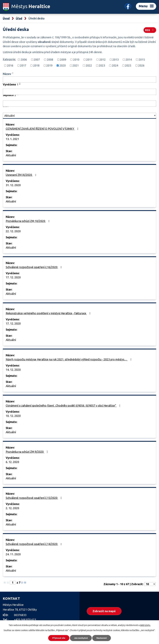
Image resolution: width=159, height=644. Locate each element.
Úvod (6, 18)
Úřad (19, 18)
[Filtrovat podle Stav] (79, 116)
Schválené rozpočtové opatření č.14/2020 (34, 544)
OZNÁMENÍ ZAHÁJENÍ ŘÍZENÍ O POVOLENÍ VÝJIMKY (43, 129)
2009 (63, 60)
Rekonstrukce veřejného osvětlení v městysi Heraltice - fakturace (49, 313)
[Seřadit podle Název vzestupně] (13, 72)
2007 (37, 60)
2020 (63, 65)
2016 (10, 65)
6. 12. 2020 (12, 462)
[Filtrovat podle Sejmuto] (79, 104)
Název (7, 74)
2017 (23, 65)
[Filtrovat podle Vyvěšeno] (79, 92)
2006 (24, 60)
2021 (76, 65)
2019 (49, 65)
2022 (89, 65)
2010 (76, 60)
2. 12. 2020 (12, 508)
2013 (116, 60)
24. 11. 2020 (13, 554)
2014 (129, 60)
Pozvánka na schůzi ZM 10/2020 (28, 221)
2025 (128, 65)
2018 (36, 65)
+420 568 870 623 (25, 620)
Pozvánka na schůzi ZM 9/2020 (27, 452)
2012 (102, 60)
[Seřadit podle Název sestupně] (13, 74)
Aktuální (11, 155)
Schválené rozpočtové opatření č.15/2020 (34, 498)
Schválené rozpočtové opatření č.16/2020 (34, 267)
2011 (89, 60)
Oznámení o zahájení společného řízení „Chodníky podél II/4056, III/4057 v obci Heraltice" (64, 406)
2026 (141, 65)
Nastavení (103, 638)
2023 (102, 65)
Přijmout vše (58, 638)
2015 (142, 60)
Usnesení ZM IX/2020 (22, 175)
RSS (150, 30)
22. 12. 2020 (13, 231)
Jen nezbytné (81, 638)
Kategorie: (9, 59)
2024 (115, 65)
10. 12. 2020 (13, 416)
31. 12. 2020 (13, 185)
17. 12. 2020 (13, 277)
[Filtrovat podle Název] (79, 80)
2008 (50, 60)
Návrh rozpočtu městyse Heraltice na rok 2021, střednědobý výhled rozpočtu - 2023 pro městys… (69, 359)
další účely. (145, 625)
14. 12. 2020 (13, 370)
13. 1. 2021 (12, 139)
